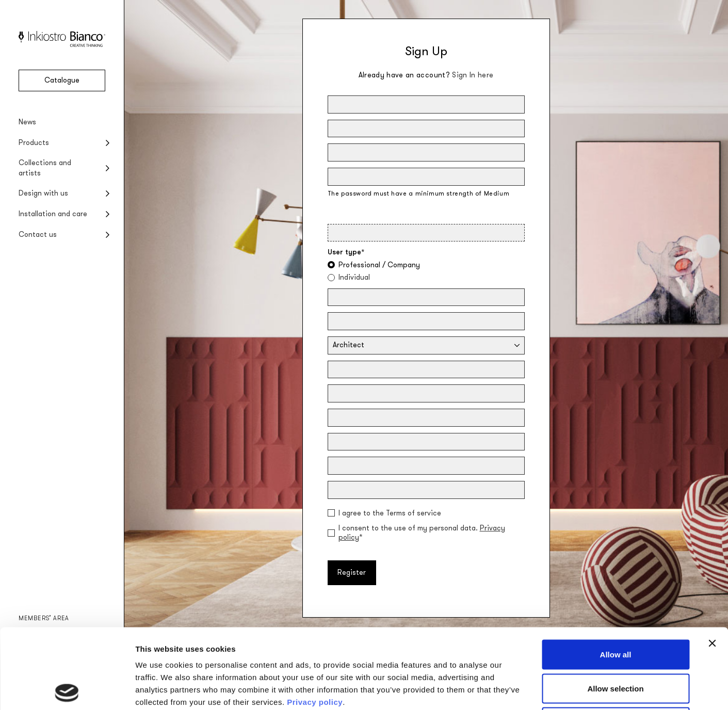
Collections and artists (45, 168)
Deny (616, 642)
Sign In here (473, 75)
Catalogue (62, 80)
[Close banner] (712, 563)
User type (346, 252)
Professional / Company (379, 265)
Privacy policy (315, 622)
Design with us (43, 193)
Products (34, 143)
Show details (541, 690)
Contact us (38, 235)
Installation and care (53, 214)
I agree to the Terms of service (390, 513)
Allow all (616, 575)
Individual (354, 278)
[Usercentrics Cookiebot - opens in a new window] (67, 690)
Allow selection (615, 609)
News (27, 122)
